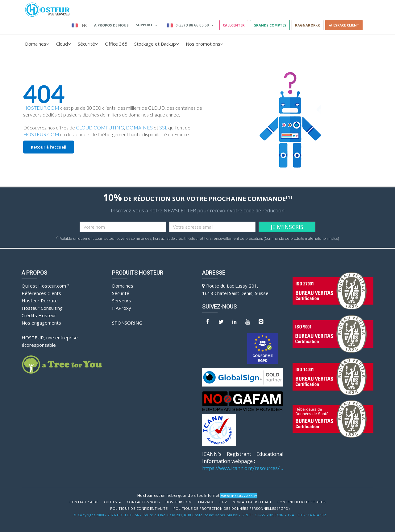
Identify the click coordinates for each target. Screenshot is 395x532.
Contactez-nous (143, 502)
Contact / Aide (84, 502)
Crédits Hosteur (39, 315)
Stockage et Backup (157, 44)
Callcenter (234, 25)
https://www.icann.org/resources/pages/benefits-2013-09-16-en (243, 468)
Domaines (37, 44)
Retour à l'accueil (49, 147)
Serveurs (122, 301)
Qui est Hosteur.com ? (46, 286)
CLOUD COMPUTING (100, 128)
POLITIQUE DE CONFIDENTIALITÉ (139, 509)
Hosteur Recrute (40, 301)
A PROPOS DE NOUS (111, 25)
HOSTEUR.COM (41, 108)
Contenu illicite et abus (301, 502)
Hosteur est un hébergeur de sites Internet (179, 495)
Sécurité (88, 44)
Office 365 (116, 44)
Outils (113, 502)
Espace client (344, 25)
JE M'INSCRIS (287, 227)
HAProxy (122, 308)
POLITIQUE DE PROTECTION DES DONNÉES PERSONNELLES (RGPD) (232, 509)
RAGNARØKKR (308, 25)
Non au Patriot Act (252, 502)
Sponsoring (127, 323)
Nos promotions (205, 44)
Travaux (206, 502)
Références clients (41, 293)
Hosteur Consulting (42, 308)
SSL (163, 128)
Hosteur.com (179, 502)
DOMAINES (139, 128)
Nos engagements (41, 323)
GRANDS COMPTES (270, 25)
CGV (223, 502)
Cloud (64, 44)
